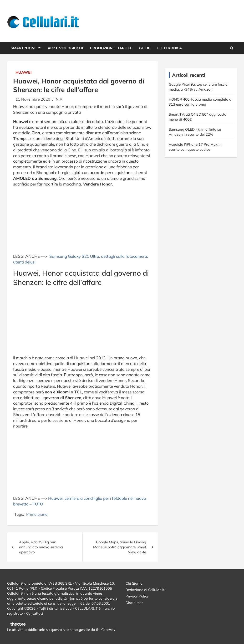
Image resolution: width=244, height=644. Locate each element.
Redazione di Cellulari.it (145, 590)
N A (59, 99)
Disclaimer (134, 603)
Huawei (24, 72)
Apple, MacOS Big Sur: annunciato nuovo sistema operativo (41, 547)
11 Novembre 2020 (33, 99)
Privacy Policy (137, 596)
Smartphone (24, 48)
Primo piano (37, 514)
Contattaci (35, 613)
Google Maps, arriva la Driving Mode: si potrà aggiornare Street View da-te (120, 547)
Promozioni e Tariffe (111, 48)
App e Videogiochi (65, 48)
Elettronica (170, 48)
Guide (145, 48)
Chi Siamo (134, 583)
